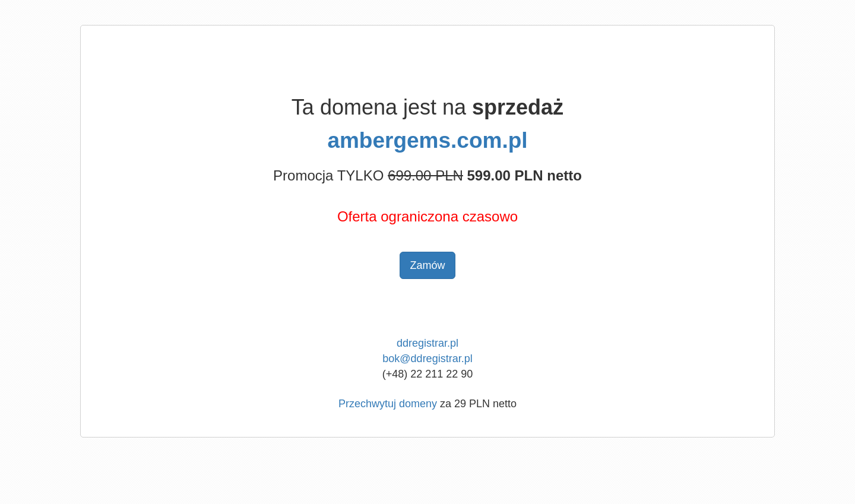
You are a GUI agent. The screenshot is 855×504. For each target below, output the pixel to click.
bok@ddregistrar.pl (427, 359)
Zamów (427, 265)
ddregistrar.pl (427, 343)
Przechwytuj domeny (388, 404)
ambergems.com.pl (427, 140)
